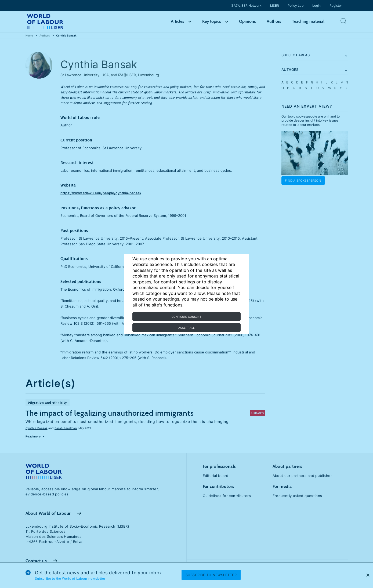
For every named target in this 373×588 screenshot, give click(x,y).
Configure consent (186, 317)
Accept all (186, 328)
